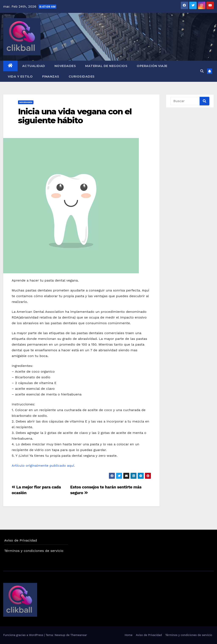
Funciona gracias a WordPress (24, 635)
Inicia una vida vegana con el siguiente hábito (75, 116)
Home (129, 635)
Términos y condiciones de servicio (34, 551)
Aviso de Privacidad (21, 540)
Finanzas (51, 77)
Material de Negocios (106, 66)
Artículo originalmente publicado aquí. (44, 466)
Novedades (65, 66)
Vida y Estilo (20, 77)
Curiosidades (82, 77)
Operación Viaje (152, 66)
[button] (202, 71)
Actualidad (34, 66)
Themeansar (79, 635)
